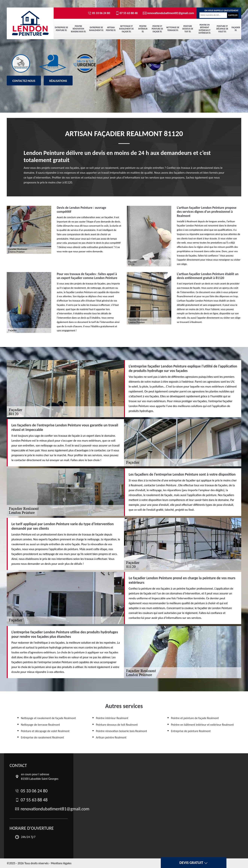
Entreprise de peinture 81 (61, 29)
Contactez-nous (24, 81)
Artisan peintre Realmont (111, 737)
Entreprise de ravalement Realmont (42, 737)
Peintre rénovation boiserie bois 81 (78, 29)
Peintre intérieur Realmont (112, 718)
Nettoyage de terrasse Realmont (40, 725)
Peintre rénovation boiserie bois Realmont (121, 731)
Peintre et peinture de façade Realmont (195, 718)
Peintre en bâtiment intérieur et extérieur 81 (205, 29)
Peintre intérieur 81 (143, 29)
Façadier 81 (236, 29)
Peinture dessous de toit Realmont (117, 725)
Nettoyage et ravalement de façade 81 (126, 29)
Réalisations (58, 81)
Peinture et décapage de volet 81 (222, 29)
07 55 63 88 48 (127, 13)
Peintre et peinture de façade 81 (157, 29)
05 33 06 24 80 (99, 13)
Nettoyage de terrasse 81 (173, 29)
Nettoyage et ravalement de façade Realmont (48, 718)
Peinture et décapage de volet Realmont (45, 731)
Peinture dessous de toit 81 (188, 29)
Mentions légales (61, 863)
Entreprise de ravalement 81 (96, 29)
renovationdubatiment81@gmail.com (167, 13)
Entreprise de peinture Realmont (191, 731)
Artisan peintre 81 (111, 29)
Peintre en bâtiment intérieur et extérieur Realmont (202, 725)
